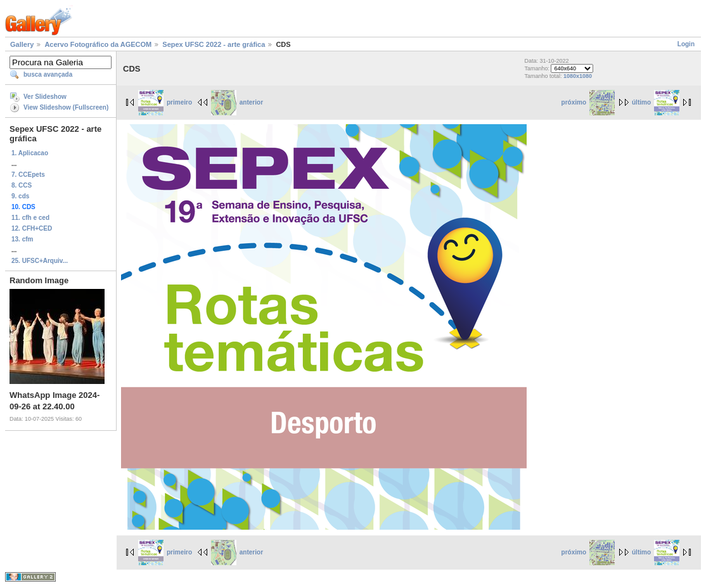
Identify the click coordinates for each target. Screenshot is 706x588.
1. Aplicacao (30, 153)
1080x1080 (578, 76)
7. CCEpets (28, 175)
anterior (237, 102)
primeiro (165, 102)
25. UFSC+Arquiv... (40, 261)
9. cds (20, 196)
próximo (588, 102)
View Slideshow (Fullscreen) (66, 107)
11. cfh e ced (30, 218)
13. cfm (22, 239)
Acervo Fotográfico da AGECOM (98, 44)
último (656, 102)
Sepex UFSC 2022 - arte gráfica (214, 44)
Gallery (22, 44)
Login (686, 44)
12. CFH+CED (32, 228)
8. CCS (22, 185)
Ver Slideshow (45, 97)
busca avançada (48, 74)
